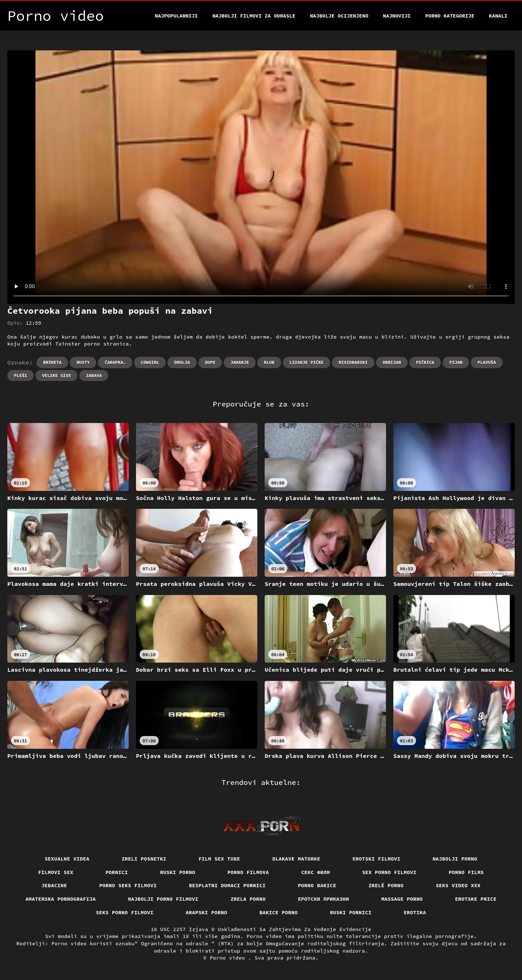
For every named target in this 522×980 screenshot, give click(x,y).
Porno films (466, 872)
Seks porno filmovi (125, 912)
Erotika (415, 912)
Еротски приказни (324, 899)
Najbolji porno (455, 859)
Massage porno (402, 899)
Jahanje (239, 362)
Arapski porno (207, 912)
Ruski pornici (351, 912)
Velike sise (56, 375)
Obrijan (392, 362)
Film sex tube (219, 859)
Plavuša (487, 362)
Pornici (117, 872)
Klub (269, 362)
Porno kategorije (450, 16)
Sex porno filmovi (389, 872)
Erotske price (476, 899)
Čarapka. (115, 362)
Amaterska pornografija (61, 899)
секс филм (316, 872)
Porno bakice (317, 885)
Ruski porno (178, 872)
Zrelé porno (386, 885)
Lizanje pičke (307, 362)
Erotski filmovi (376, 859)
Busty (83, 362)
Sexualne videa (67, 859)
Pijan (456, 362)
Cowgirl (150, 362)
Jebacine (54, 885)
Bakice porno (279, 912)
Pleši (20, 375)
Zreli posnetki (144, 859)
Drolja (182, 362)
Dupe (210, 362)
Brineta (52, 362)
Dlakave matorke (296, 859)
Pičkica (425, 362)
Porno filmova (248, 872)
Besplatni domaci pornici (227, 885)
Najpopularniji (177, 16)
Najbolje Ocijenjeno (339, 16)
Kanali (498, 16)
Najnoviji (397, 16)
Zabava (94, 375)
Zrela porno (248, 899)
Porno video (229, 958)
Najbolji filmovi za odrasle (254, 16)
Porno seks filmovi (128, 885)
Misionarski (353, 362)
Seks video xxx (458, 885)
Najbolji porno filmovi (163, 899)
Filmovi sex (56, 872)
